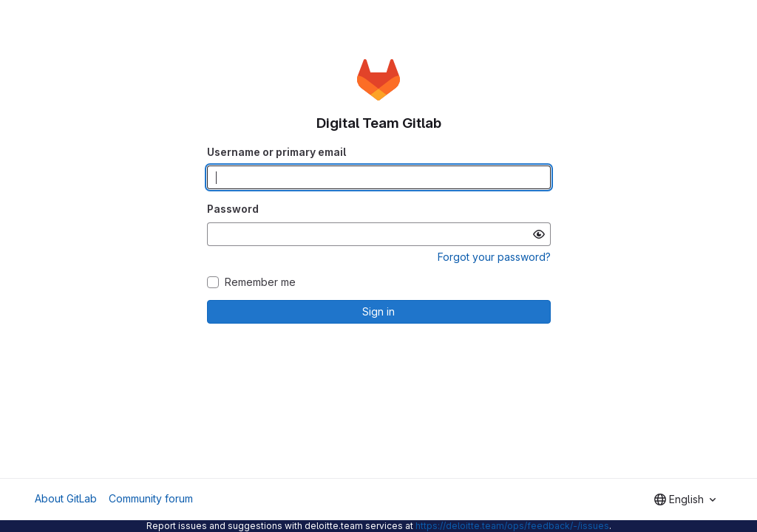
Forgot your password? (494, 257)
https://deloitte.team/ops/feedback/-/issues (512, 526)
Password (233, 209)
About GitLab (66, 498)
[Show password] (539, 234)
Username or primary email (276, 152)
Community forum (151, 498)
